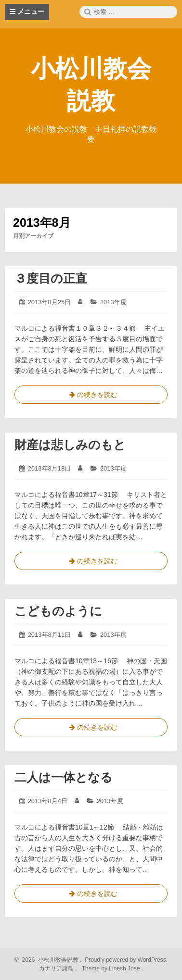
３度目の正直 (51, 278)
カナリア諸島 (57, 968)
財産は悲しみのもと (70, 445)
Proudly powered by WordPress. (125, 960)
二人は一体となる (64, 777)
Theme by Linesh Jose (111, 968)
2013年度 (113, 302)
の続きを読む (91, 397)
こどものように (58, 611)
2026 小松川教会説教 (49, 960)
